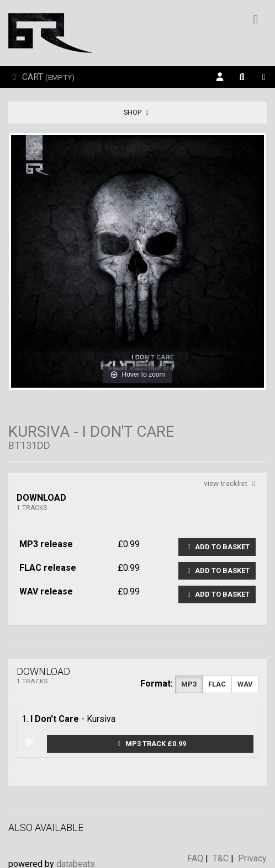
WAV (245, 684)
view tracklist (231, 483)
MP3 (189, 684)
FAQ (195, 858)
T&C (221, 858)
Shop (138, 112)
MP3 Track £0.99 (150, 744)
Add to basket (217, 547)
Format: (157, 684)
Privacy (252, 858)
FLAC (217, 684)
